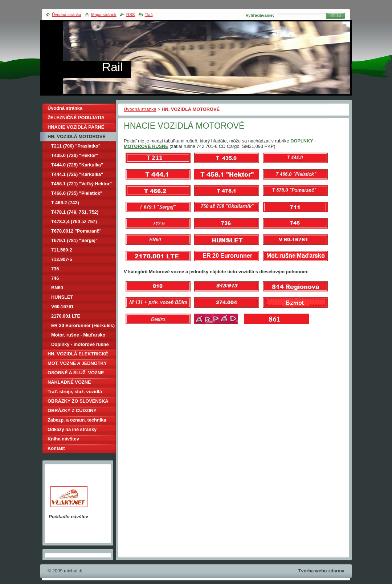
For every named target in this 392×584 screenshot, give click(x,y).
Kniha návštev (63, 439)
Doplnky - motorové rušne (80, 344)
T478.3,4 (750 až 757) (74, 221)
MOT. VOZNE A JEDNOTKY (77, 363)
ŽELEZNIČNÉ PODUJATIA (76, 118)
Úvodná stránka (140, 109)
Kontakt (56, 448)
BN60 (57, 288)
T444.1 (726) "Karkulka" (77, 174)
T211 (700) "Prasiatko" (76, 146)
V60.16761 (62, 307)
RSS (131, 15)
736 (55, 269)
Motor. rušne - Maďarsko (78, 335)
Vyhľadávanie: (260, 15)
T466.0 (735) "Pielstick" (77, 193)
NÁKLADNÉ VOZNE (69, 382)
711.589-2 (62, 250)
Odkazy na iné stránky (72, 429)
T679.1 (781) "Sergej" (74, 240)
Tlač (149, 15)
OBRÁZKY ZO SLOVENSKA (78, 401)
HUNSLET (62, 297)
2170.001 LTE (66, 316)
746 (55, 278)
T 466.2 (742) (65, 203)
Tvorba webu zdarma (321, 571)
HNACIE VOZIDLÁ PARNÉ (76, 127)
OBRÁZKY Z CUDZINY (72, 410)
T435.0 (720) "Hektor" (75, 155)
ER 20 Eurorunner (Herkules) (83, 325)
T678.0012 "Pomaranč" (76, 231)
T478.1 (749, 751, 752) (75, 212)
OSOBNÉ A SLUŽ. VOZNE (76, 373)
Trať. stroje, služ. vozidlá (75, 392)
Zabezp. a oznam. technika (77, 420)
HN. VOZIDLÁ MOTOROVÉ (77, 136)
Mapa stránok (104, 15)
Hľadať (335, 16)
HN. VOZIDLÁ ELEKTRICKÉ (78, 354)
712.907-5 (62, 259)
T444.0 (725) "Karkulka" (77, 165)
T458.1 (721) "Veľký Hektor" (81, 184)
